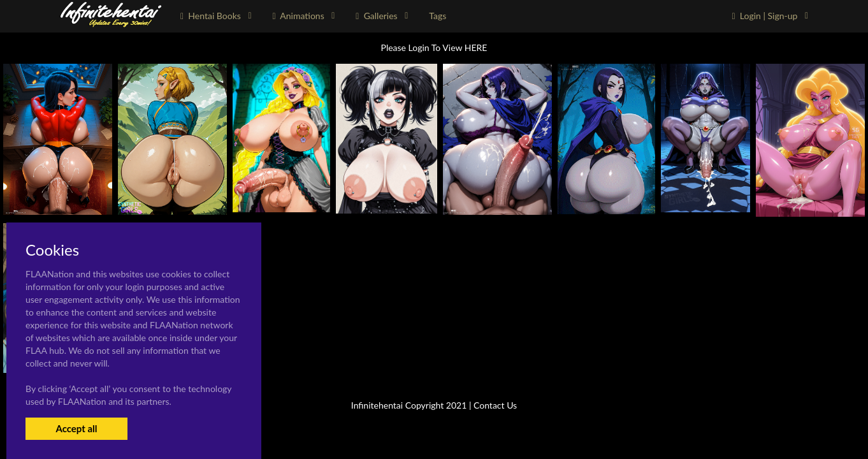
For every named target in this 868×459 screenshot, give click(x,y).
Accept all (76, 428)
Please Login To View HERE (434, 47)
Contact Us (495, 405)
